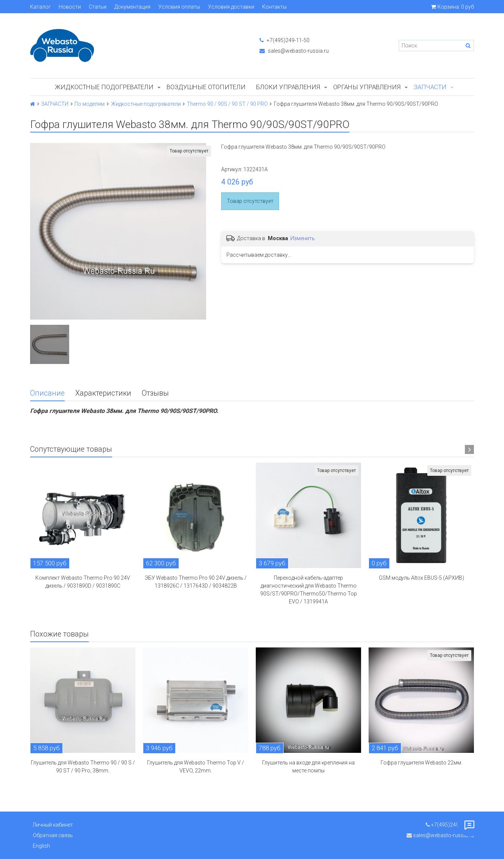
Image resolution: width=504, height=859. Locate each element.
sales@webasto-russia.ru (294, 51)
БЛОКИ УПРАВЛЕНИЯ (288, 87)
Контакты (274, 7)
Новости (70, 7)
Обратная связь (53, 835)
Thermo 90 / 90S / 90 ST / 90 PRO (227, 104)
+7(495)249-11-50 (285, 40)
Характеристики (103, 393)
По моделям (90, 104)
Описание (47, 393)
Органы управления (367, 87)
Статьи (98, 7)
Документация (132, 7)
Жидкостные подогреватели (104, 87)
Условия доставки (231, 7)
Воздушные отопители (206, 87)
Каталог (40, 7)
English (41, 846)
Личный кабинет (53, 825)
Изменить (303, 238)
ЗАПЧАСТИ (430, 87)
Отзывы (155, 393)
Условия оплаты (179, 7)
